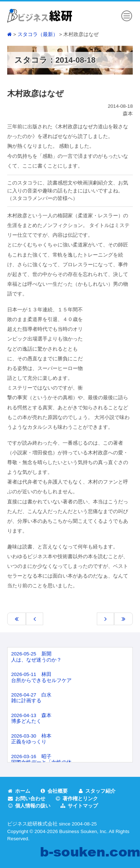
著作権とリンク (77, 799)
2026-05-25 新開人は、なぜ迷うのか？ (36, 657)
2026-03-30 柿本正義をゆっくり (31, 739)
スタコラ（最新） (38, 34)
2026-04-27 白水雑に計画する (31, 698)
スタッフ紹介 (97, 791)
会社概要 (54, 791)
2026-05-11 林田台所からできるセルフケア (41, 677)
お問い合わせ (26, 799)
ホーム (19, 791)
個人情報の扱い (29, 806)
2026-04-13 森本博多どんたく (31, 718)
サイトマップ (79, 806)
